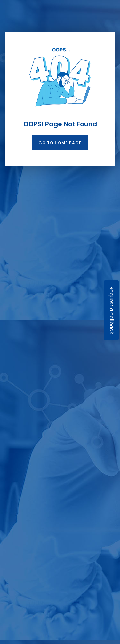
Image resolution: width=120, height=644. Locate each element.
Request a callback (112, 310)
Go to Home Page (60, 143)
